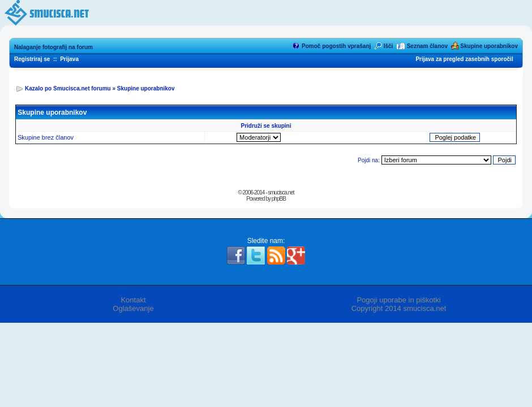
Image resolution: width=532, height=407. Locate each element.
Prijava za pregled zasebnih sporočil (464, 59)
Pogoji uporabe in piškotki (398, 300)
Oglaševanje (133, 308)
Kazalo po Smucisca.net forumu (68, 88)
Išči (389, 46)
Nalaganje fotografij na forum (53, 47)
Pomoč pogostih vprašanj (336, 46)
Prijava (69, 59)
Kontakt (133, 300)
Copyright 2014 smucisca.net (399, 308)
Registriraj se (32, 59)
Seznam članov (427, 46)
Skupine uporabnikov (489, 46)
